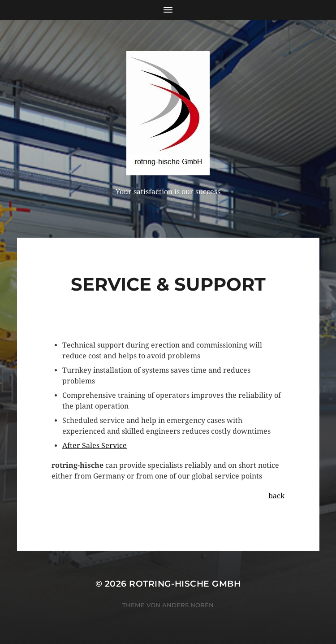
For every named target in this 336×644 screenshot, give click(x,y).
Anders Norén (188, 605)
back (276, 496)
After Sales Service (95, 446)
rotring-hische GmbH (185, 584)
